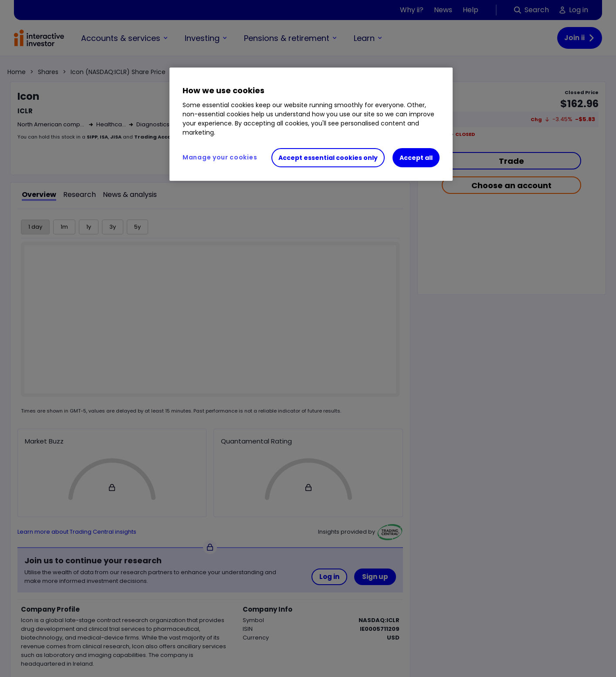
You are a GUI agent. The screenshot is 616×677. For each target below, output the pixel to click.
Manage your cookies (220, 157)
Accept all (416, 158)
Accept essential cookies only (328, 158)
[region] (311, 124)
